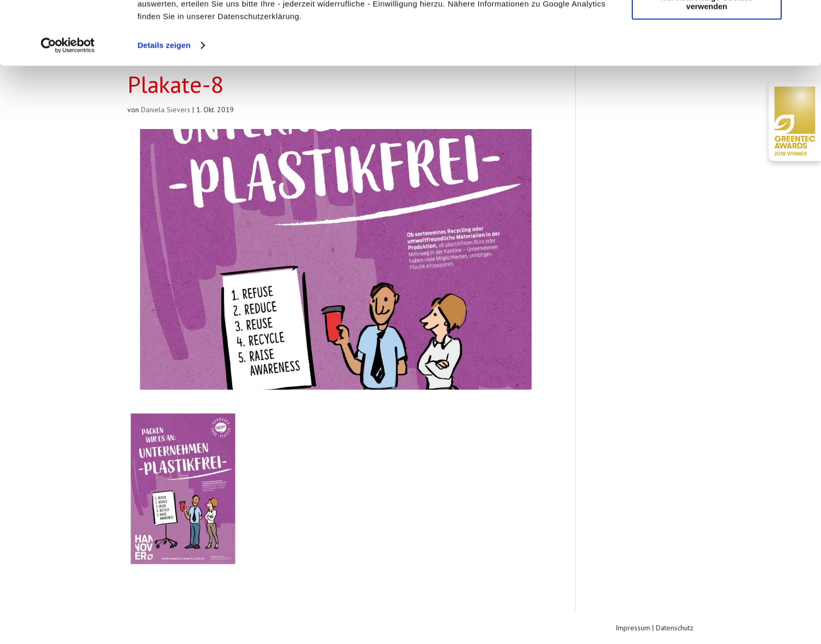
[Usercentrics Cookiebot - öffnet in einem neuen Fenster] (68, 105)
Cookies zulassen (707, 26)
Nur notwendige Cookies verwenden (707, 61)
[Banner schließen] (805, 16)
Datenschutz (675, 628)
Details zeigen (164, 105)
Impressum (633, 628)
